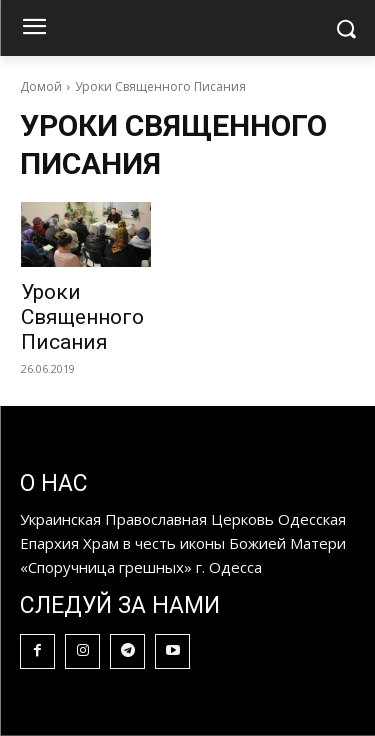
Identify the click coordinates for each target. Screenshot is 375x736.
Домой (41, 86)
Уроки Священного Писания (82, 317)
